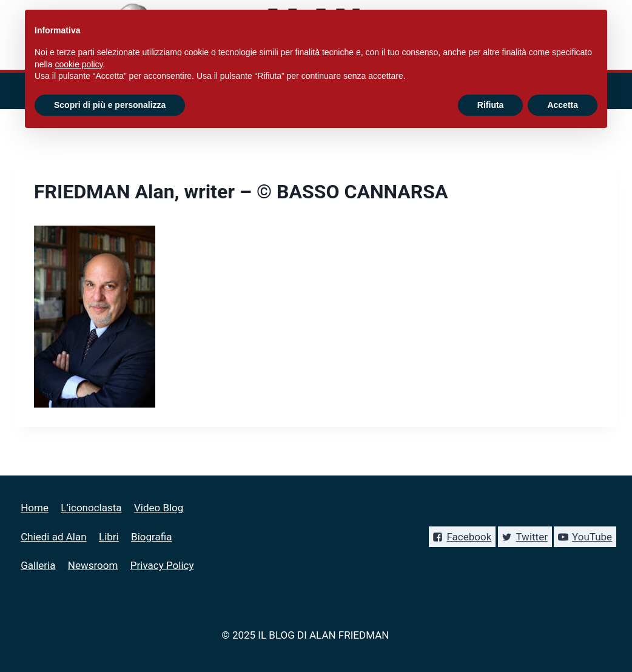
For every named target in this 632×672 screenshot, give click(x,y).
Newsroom (93, 565)
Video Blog (159, 508)
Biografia (151, 537)
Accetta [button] (563, 105)
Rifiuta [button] (491, 105)
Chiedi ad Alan (53, 537)
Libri (109, 537)
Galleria (38, 565)
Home (35, 508)
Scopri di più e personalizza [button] (110, 105)
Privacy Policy (162, 565)
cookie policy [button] (79, 64)
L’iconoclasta (91, 508)
